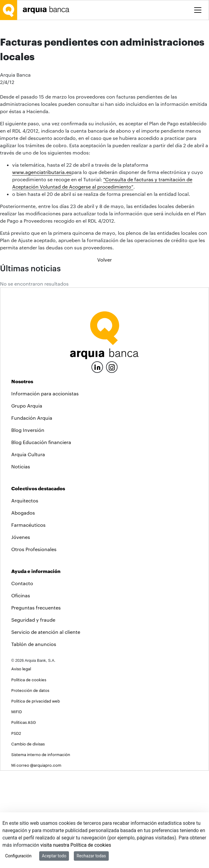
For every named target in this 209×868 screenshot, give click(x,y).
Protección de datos (30, 788)
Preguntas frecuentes (36, 705)
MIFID (17, 809)
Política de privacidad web (36, 798)
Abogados (23, 610)
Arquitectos (25, 598)
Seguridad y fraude (33, 717)
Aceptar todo (54, 856)
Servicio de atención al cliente (46, 729)
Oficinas (21, 693)
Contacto (22, 681)
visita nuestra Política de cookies (76, 845)
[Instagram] (112, 464)
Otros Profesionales (34, 646)
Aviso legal (21, 766)
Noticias (21, 564)
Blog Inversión (28, 527)
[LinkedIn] (97, 464)
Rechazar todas (91, 856)
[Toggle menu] (198, 10)
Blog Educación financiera (41, 539)
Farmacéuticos (28, 622)
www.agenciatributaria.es (42, 269)
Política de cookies (29, 777)
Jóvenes (21, 634)
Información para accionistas (45, 491)
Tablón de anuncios (34, 741)
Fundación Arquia (32, 515)
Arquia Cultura (28, 552)
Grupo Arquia (27, 503)
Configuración (18, 856)
